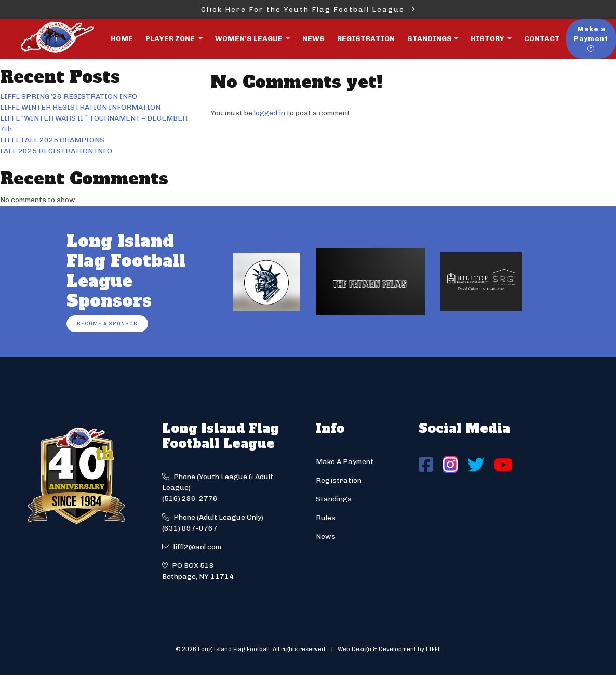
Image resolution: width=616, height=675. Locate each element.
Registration (366, 39)
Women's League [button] (250, 39)
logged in (270, 113)
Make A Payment (345, 462)
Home (122, 39)
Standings (430, 39)
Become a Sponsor (107, 323)
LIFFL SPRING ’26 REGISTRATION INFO (69, 96)
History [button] (488, 39)
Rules (326, 518)
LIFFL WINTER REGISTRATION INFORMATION (80, 107)
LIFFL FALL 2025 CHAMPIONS (52, 140)
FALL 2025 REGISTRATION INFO (56, 151)
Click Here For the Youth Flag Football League (308, 10)
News (313, 39)
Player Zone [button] (171, 39)
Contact (542, 39)
